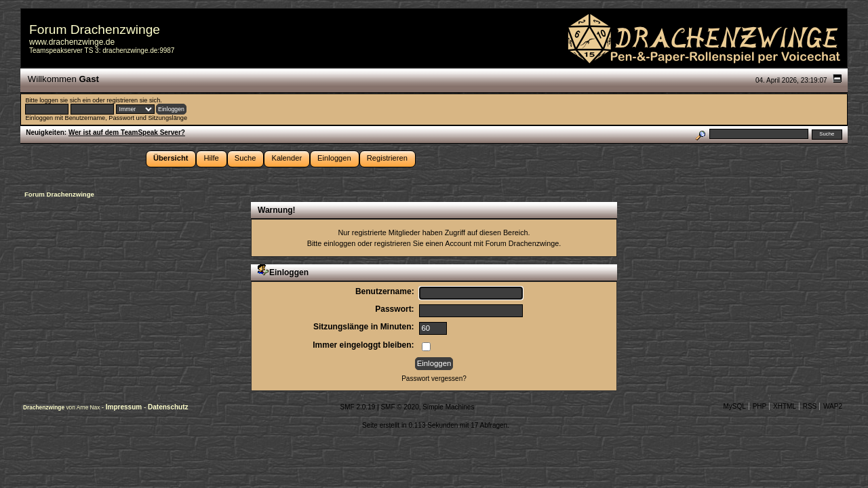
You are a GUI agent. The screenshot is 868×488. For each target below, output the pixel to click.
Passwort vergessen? (434, 379)
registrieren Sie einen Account (423, 243)
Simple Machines (448, 407)
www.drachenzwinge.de (72, 42)
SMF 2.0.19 (358, 407)
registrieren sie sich (133, 100)
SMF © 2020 (399, 407)
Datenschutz (168, 407)
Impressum (125, 407)
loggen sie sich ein (65, 100)
